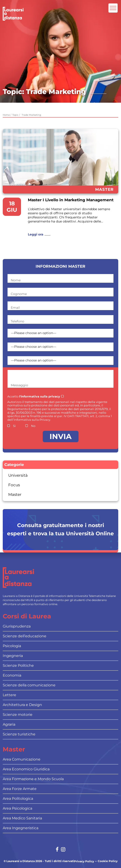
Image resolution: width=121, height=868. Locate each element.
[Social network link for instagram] (63, 850)
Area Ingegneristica (21, 828)
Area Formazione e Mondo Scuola (33, 779)
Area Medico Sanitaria (22, 818)
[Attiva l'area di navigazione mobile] (113, 8)
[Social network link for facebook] (57, 850)
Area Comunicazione (22, 759)
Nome (16, 280)
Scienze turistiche (19, 734)
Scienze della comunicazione (29, 685)
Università (18, 475)
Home (6, 115)
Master (104, 189)
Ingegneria (13, 656)
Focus (14, 485)
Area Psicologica (17, 808)
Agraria (9, 724)
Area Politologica (18, 799)
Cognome (19, 294)
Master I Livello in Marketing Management (71, 200)
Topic (16, 115)
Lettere (9, 695)
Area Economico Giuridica (26, 769)
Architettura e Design (22, 705)
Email (15, 308)
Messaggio (19, 385)
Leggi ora (36, 234)
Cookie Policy (108, 861)
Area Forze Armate (20, 789)
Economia (12, 675)
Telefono (17, 321)
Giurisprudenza (17, 626)
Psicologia (12, 646)
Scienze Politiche (18, 665)
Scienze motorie (18, 715)
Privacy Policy (84, 861)
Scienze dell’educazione (25, 636)
